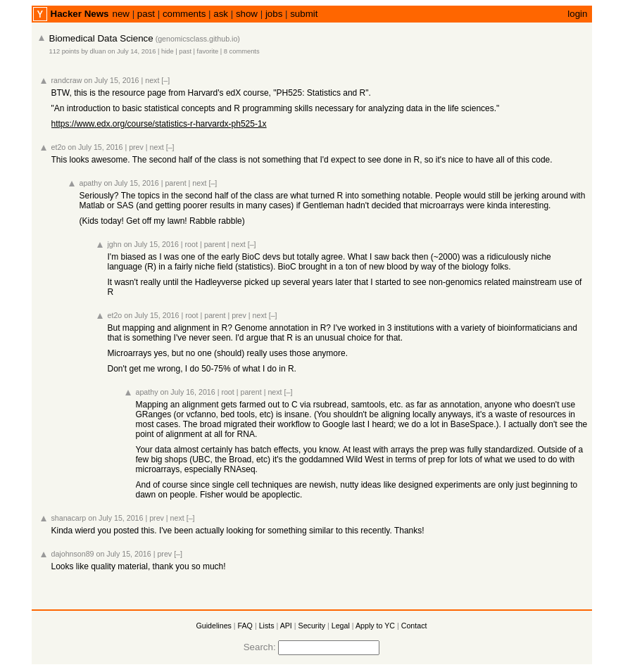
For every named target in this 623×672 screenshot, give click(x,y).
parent (175, 183)
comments (184, 14)
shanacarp (69, 518)
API (286, 626)
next (152, 80)
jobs (274, 14)
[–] (165, 80)
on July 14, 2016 (132, 51)
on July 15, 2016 (111, 80)
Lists (267, 626)
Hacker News (80, 14)
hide (168, 51)
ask (221, 14)
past (146, 14)
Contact (414, 626)
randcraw (67, 80)
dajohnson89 (73, 554)
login (577, 14)
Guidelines (214, 626)
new (120, 14)
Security (312, 626)
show (247, 14)
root (191, 244)
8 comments (242, 51)
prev (136, 147)
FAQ (245, 626)
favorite (208, 51)
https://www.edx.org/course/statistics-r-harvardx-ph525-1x (159, 124)
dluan (98, 51)
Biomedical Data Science (101, 38)
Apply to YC (375, 626)
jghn (115, 244)
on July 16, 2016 (187, 392)
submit (304, 14)
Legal (341, 626)
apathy (91, 183)
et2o (59, 147)
